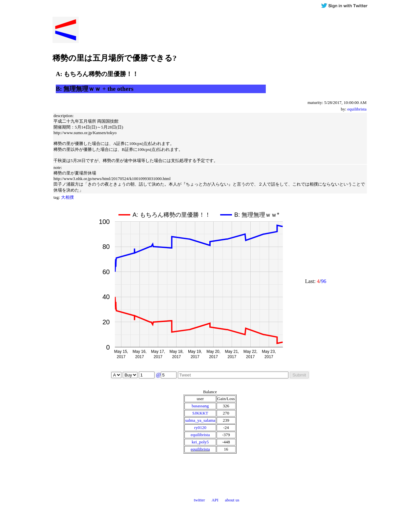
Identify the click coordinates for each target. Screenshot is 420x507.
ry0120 (200, 427)
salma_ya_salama (200, 420)
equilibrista (357, 109)
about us (232, 500)
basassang (200, 406)
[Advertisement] (318, 54)
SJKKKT (200, 413)
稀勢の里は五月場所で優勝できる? (115, 58)
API (215, 500)
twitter (199, 500)
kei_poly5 (200, 442)
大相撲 (67, 197)
